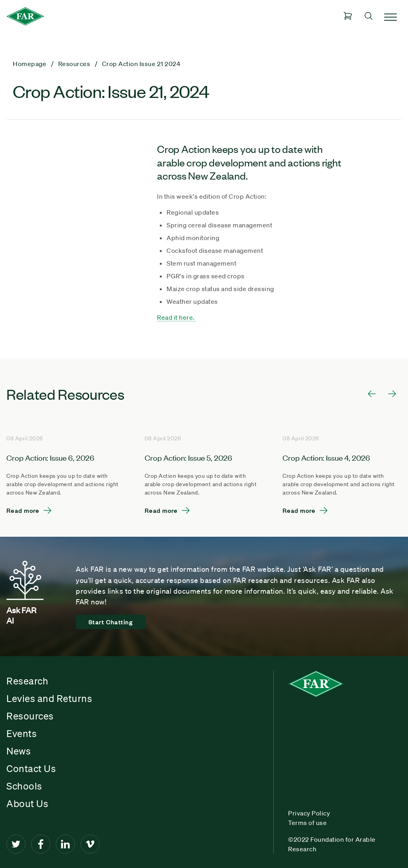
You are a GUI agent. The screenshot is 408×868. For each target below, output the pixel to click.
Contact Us (31, 768)
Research (27, 681)
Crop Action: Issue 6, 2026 (50, 457)
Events (22, 733)
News (19, 751)
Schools (24, 786)
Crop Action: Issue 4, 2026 (326, 457)
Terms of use (307, 823)
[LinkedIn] (65, 844)
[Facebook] (41, 844)
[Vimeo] (90, 844)
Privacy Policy (309, 813)
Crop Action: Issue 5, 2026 (188, 457)
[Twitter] (16, 844)
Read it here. (177, 317)
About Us (27, 803)
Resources (30, 716)
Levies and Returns (49, 698)
